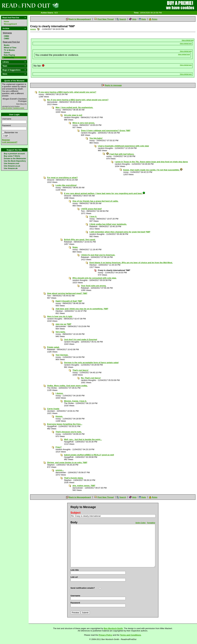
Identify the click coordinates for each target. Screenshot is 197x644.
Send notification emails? (83, 588)
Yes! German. (62, 355)
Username (7, 119)
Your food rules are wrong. (94, 286)
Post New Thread (106, 19)
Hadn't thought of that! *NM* (69, 301)
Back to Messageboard (80, 19)
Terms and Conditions (131, 635)
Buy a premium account (14, 154)
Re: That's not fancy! (91, 378)
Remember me (11, 132)
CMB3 (6, 39)
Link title (75, 570)
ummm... (60, 470)
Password (6, 125)
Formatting (151, 523)
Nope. (75, 247)
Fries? (59, 447)
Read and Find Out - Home (46, 5)
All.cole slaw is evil (73, 115)
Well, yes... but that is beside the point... (83, 439)
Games (7, 53)
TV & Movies (9, 50)
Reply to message (113, 85)
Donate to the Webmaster (15, 159)
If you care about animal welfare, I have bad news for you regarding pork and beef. (105, 193)
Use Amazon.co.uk (12, 166)
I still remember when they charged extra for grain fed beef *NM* (120, 232)
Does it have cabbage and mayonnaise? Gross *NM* (106, 130)
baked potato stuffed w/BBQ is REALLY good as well (89, 455)
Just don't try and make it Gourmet (81, 339)
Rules (155, 19)
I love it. (93, 216)
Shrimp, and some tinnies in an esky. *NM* (67, 462)
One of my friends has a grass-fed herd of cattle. (95, 201)
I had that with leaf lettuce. (120, 154)
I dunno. (59, 393)
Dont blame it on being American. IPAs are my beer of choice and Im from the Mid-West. (131, 263)
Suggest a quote (19, 108)
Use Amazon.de (11, 168)
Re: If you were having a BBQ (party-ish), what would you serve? (78, 100)
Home (6, 22)
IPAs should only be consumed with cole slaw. (94, 278)
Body (74, 522)
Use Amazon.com (12, 163)
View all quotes (7, 108)
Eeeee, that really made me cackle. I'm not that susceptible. (153, 170)
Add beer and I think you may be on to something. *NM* (82, 309)
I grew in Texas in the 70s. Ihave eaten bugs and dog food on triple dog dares (151, 162)
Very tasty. (60, 332)
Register (6, 140)
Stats (144, 19)
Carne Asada (53, 409)
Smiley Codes (141, 523)
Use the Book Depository (15, 161)
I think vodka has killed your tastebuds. (108, 224)
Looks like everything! (66, 185)
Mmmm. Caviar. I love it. (75, 401)
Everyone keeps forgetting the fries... (65, 424)
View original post (188, 40)
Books (7, 45)
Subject (75, 513)
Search (123, 19)
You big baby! (96, 138)
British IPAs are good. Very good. (80, 240)
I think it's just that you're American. (98, 255)
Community (9, 58)
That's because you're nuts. (69, 432)
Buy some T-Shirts (12, 156)
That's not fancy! (80, 370)
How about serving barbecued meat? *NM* (67, 293)
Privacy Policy (105, 635)
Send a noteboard (38, 29)
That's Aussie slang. (74, 478)
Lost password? (10, 142)
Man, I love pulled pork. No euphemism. (74, 107)
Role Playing (9, 55)
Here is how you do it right (60, 316)
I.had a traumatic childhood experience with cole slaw (123, 146)
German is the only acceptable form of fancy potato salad (91, 363)
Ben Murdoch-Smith (113, 628)
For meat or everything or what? (62, 178)
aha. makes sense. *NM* (84, 486)
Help (134, 19)
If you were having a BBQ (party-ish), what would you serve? (67, 92)
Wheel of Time (10, 48)
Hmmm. (59, 416)
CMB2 (6, 36)
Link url (74, 577)
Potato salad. (53, 347)
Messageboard (10, 24)
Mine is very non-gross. (84, 123)
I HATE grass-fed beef (91, 209)
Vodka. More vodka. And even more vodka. (67, 386)
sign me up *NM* (63, 324)
